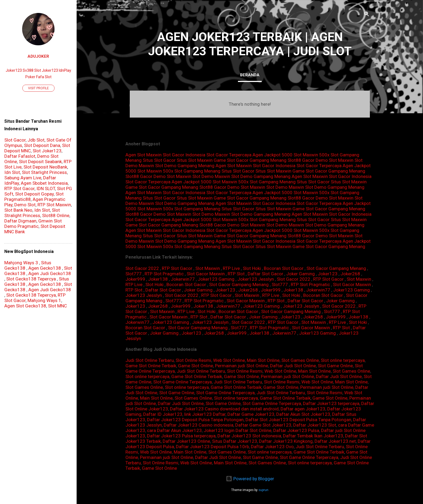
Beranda (250, 75)
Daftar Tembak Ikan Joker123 (313, 436)
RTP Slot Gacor (177, 268)
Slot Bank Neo (18, 210)
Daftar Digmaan (20, 221)
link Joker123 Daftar (205, 414)
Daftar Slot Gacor (265, 274)
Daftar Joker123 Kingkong (286, 441)
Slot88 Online (56, 215)
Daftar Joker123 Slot (315, 425)
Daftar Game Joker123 (251, 414)
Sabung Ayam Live (23, 178)
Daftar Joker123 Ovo (272, 447)
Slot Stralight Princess (32, 213)
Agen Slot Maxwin (144, 155)
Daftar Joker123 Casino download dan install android (224, 409)
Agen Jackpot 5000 (272, 155)
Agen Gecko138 (45, 268)
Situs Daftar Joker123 (235, 441)
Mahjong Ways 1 (44, 300)
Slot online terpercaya (343, 360)
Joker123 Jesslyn (256, 279)
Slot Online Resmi (193, 360)
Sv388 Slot (32, 70)
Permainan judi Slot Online (242, 366)
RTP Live (231, 268)
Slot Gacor (15, 140)
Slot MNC (57, 306)
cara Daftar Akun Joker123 (174, 430)
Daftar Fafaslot (20, 156)
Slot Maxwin (208, 268)
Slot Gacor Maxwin (206, 274)
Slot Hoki (252, 268)
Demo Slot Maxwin (335, 160)
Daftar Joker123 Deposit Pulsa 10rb (212, 447)
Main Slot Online (263, 360)
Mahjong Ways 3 (21, 263)
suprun (263, 490)
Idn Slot (12, 172)
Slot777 (134, 274)
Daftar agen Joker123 (303, 409)
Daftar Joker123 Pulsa (296, 430)
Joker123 (328, 274)
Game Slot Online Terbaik (151, 366)
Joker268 (350, 274)
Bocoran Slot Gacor (284, 268)
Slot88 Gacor (301, 160)
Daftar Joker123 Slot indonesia (249, 436)
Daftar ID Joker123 (163, 414)
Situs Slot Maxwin (195, 160)
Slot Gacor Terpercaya (229, 155)
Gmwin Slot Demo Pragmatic (33, 224)
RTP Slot (236, 274)
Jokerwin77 (183, 279)
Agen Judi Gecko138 (50, 273)
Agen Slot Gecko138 (25, 306)
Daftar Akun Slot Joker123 (303, 414)
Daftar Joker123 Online (186, 441)
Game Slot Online (196, 366)
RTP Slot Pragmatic (164, 274)
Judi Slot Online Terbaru (150, 360)
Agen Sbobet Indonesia (44, 183)
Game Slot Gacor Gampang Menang (250, 160)
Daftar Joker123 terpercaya (331, 403)
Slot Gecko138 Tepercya (31, 279)
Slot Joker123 (47, 151)
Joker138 (158, 279)
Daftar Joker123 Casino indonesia (199, 425)
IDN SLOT (46, 188)
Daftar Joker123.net (335, 441)
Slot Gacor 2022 (142, 268)
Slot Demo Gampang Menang (185, 166)
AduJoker (38, 56)
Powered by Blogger (250, 479)
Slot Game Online (335, 366)
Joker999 (135, 279)
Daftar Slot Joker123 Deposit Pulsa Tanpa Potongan (298, 420)
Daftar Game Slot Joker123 (263, 425)
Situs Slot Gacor (159, 160)
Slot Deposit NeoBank (45, 167)
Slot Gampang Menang (197, 171)
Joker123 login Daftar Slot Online (238, 430)
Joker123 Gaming (216, 279)
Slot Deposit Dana (42, 145)
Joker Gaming (301, 274)
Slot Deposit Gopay (34, 194)
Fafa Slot (44, 77)
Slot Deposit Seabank (40, 162)
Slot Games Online (300, 360)
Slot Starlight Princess (44, 172)
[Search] (367, 15)
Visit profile (38, 88)
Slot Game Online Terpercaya (182, 382)
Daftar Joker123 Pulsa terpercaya (181, 436)
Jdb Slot (36, 140)
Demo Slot (25, 205)
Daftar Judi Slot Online (293, 366)
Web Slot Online (229, 360)
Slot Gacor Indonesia (184, 155)
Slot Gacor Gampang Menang (336, 268)
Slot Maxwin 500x (311, 155)
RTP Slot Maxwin (54, 205)
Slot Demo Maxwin (211, 176)
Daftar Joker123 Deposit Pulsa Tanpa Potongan (195, 420)
